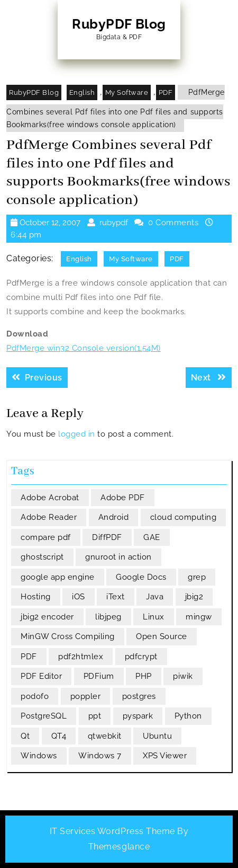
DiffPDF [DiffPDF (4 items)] (107, 537)
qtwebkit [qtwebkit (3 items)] (105, 736)
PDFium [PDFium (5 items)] (99, 676)
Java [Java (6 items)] (155, 597)
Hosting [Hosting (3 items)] (36, 597)
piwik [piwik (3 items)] (183, 676)
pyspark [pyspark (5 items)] (138, 716)
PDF (166, 92)
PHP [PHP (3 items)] (144, 676)
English (82, 92)
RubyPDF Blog (119, 24)
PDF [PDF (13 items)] (29, 657)
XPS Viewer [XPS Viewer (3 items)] (165, 756)
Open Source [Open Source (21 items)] (162, 636)
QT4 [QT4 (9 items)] (59, 736)
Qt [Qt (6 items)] (25, 736)
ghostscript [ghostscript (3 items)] (42, 557)
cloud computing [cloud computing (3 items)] (184, 517)
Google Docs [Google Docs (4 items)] (141, 577)
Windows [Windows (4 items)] (39, 756)
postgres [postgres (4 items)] (139, 696)
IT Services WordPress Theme (112, 831)
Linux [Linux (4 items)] (154, 617)
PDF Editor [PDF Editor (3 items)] (41, 676)
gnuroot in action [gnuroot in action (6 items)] (118, 557)
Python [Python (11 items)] (188, 716)
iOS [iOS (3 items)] (79, 597)
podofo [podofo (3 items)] (35, 696)
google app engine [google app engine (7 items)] (58, 577)
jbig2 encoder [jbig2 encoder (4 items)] (47, 617)
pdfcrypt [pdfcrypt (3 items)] (141, 657)
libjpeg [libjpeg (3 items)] (108, 617)
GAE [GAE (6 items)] (152, 537)
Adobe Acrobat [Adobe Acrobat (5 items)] (50, 498)
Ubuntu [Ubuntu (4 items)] (157, 736)
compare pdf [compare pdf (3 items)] (46, 537)
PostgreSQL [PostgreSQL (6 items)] (44, 716)
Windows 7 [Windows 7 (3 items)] (100, 756)
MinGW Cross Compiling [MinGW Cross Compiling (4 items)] (68, 636)
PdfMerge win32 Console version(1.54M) (84, 348)
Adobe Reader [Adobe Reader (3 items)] (49, 517)
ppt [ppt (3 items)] (95, 716)
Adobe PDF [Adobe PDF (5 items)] (123, 498)
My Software (127, 92)
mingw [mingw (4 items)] (199, 617)
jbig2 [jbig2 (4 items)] (194, 597)
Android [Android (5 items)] (114, 517)
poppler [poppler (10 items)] (86, 696)
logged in (77, 434)
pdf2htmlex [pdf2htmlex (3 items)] (81, 657)
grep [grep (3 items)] (197, 577)
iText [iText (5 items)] (116, 597)
